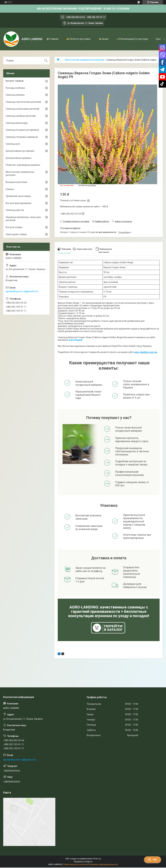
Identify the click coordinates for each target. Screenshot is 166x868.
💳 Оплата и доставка (78, 39)
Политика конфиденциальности (103, 864)
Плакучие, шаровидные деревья (23, 165)
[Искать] (46, 61)
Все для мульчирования (18, 203)
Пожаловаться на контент (75, 864)
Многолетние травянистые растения (85, 60)
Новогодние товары (16, 234)
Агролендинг (76, 340)
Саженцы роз (13, 144)
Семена (10, 189)
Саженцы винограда (17, 123)
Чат (153, 860)
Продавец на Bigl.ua (83, 862)
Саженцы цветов (15, 210)
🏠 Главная (52, 39)
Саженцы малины (15, 95)
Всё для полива (14, 227)
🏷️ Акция (103, 39)
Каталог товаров (15, 81)
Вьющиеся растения (16, 182)
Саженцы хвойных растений (21, 116)
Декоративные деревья (18, 158)
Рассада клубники (15, 88)
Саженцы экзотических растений (23, 102)
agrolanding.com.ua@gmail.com (22, 291)
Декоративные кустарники (20, 151)
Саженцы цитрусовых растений (22, 109)
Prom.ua (97, 859)
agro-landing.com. (145, 352)
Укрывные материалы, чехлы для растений (23, 219)
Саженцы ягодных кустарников (22, 130)
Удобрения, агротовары (18, 196)
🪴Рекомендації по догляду (132, 39)
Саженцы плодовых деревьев (22, 137)
